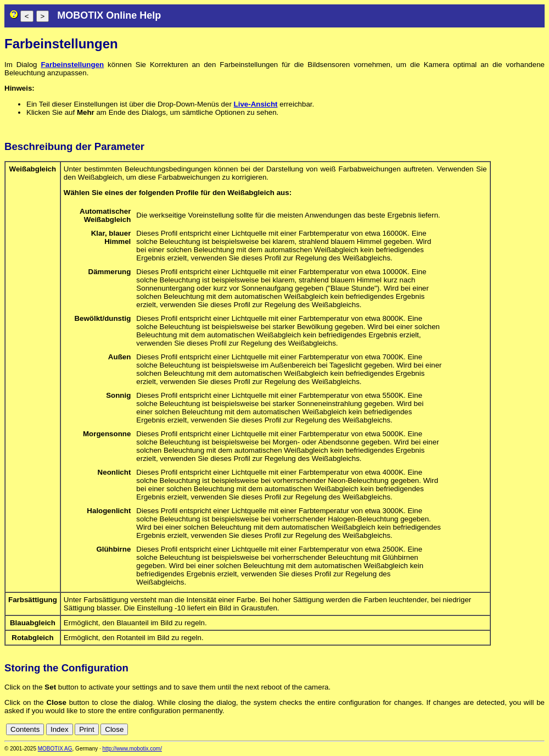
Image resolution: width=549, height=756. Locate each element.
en (539, 729)
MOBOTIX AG (55, 749)
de (527, 729)
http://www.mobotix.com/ (132, 749)
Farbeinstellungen (72, 65)
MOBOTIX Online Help (109, 15)
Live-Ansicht (256, 104)
